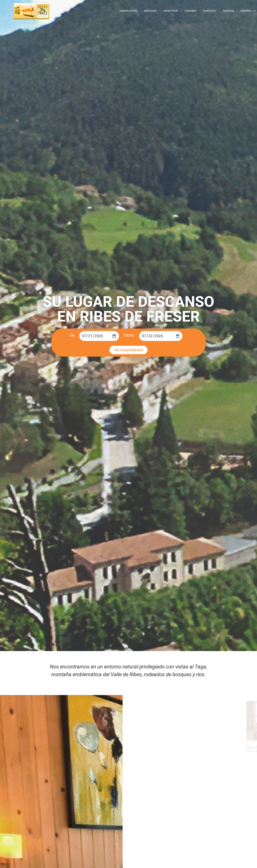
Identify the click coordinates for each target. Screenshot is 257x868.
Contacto (210, 11)
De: (72, 335)
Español (247, 11)
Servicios (150, 11)
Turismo (190, 11)
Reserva (228, 11)
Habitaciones (128, 11)
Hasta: (129, 335)
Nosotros (171, 11)
